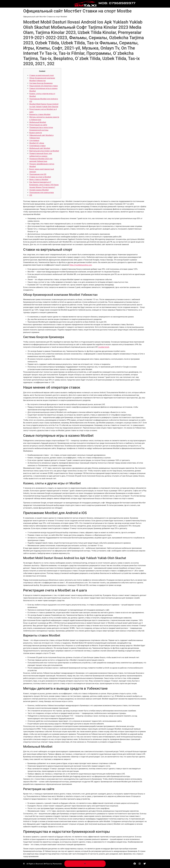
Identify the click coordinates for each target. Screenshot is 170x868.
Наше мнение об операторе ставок (44, 86)
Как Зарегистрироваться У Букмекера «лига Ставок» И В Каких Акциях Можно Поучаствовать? (44, 185)
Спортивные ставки (37, 146)
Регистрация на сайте (38, 125)
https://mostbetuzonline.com (81, 265)
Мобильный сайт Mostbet (40, 148)
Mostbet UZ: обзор (37, 143)
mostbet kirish (104, 347)
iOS (31, 195)
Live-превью (34, 140)
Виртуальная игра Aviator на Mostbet (44, 151)
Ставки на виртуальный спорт (42, 75)
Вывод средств (36, 133)
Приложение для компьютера (42, 193)
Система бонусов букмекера (41, 83)
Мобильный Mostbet (38, 122)
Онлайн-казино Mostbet (39, 190)
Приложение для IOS (38, 174)
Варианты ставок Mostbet (40, 114)
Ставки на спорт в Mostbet (40, 177)
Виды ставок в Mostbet (39, 180)
